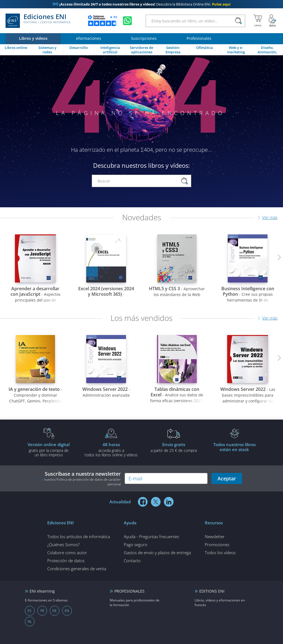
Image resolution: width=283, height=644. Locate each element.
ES (30, 611)
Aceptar (227, 478)
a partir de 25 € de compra (174, 447)
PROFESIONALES (129, 591)
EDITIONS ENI (212, 591)
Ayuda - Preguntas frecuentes (151, 536)
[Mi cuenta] (272, 21)
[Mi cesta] (258, 21)
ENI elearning (42, 591)
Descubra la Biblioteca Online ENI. (141, 4)
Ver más (270, 217)
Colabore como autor (67, 553)
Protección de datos (66, 561)
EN (67, 611)
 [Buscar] (239, 21)
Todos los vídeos (220, 553)
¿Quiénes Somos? (63, 544)
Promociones (217, 544)
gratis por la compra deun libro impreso (49, 449)
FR (42, 611)
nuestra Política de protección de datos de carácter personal (82, 482)
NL (30, 621)
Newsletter (215, 536)
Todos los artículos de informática (79, 536)
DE (54, 611)
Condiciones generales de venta (77, 569)
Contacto (132, 561)
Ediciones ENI (38, 21)
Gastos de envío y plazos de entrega (157, 553)
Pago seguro (136, 544)
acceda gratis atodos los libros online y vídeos (111, 449)
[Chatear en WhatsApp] (127, 21)
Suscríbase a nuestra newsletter (81, 478)
